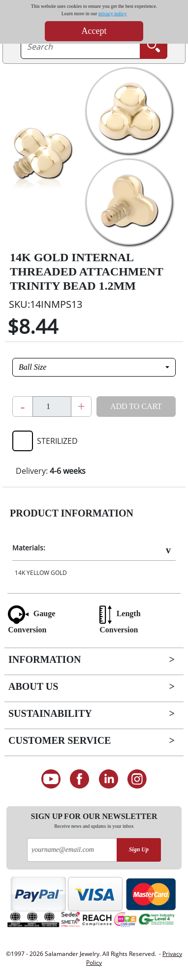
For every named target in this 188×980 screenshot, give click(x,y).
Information (45, 659)
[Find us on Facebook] (79, 779)
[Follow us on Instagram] (138, 779)
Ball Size (32, 367)
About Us (33, 686)
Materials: (29, 548)
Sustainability (50, 713)
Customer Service (60, 740)
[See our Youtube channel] (51, 779)
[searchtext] (80, 47)
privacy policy (112, 14)
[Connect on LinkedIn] (109, 779)
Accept (94, 31)
